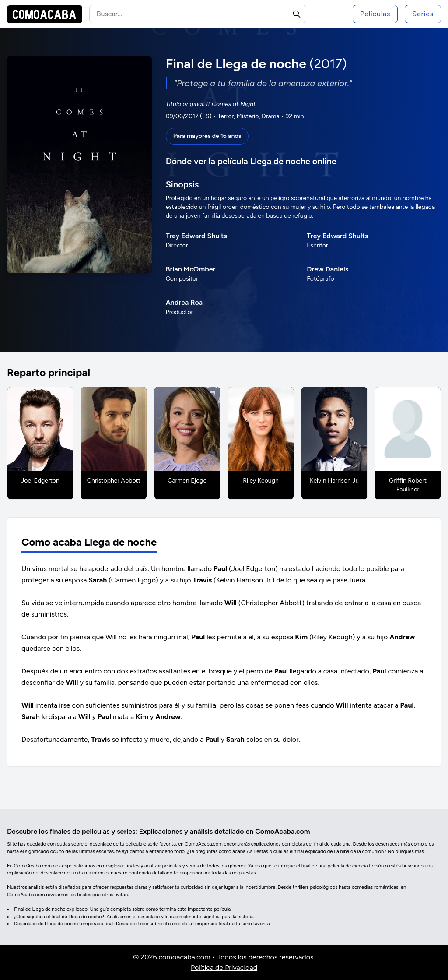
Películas (375, 14)
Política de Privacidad (224, 968)
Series (423, 14)
